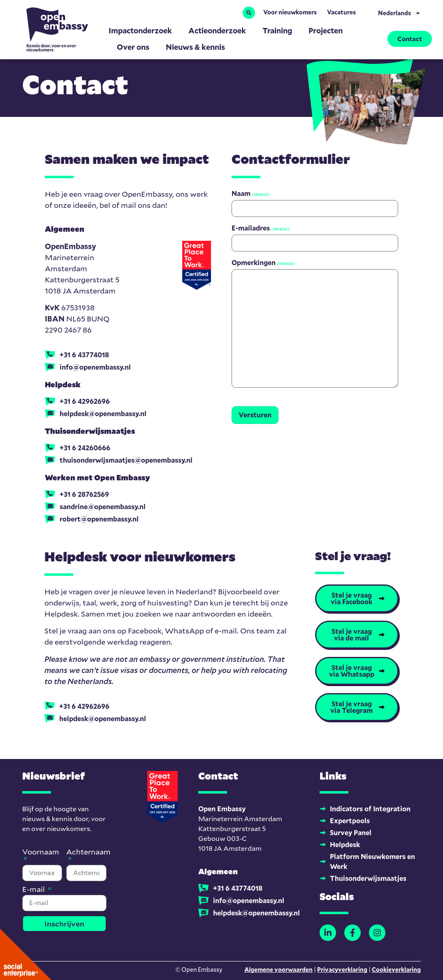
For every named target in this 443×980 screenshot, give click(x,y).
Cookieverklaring (396, 970)
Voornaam (41, 852)
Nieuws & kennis (195, 47)
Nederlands (399, 13)
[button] (249, 13)
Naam (251, 193)
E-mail (34, 890)
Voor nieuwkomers (290, 12)
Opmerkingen (263, 263)
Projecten (326, 30)
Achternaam (88, 852)
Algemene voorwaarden (278, 970)
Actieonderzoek (217, 30)
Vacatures (341, 12)
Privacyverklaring (342, 970)
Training (277, 30)
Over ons (133, 47)
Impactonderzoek (140, 30)
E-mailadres (260, 228)
